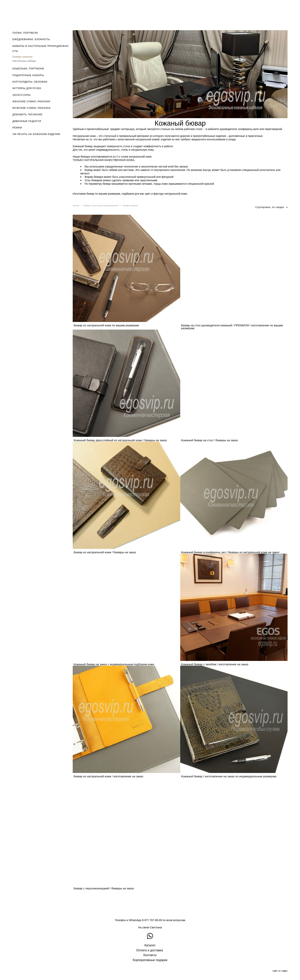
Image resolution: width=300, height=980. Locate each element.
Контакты (150, 955)
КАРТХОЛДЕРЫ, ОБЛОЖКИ (30, 82)
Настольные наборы (24, 61)
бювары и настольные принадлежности (101, 206)
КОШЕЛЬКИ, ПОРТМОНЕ (28, 69)
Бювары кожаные (22, 57)
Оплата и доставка (150, 950)
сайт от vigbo (280, 971)
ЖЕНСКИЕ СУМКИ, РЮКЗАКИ (31, 101)
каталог (76, 206)
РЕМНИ (17, 128)
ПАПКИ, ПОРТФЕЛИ (25, 33)
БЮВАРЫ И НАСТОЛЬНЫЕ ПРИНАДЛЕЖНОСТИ (40, 49)
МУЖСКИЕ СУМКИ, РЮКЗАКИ (31, 108)
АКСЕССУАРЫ (22, 95)
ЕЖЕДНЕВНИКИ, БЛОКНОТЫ (31, 39)
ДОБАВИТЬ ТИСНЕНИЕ (27, 114)
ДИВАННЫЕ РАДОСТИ (27, 121)
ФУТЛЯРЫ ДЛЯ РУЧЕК (27, 88)
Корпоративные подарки (150, 960)
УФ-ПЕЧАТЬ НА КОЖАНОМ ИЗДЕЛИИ (36, 134)
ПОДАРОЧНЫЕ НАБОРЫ (28, 75)
